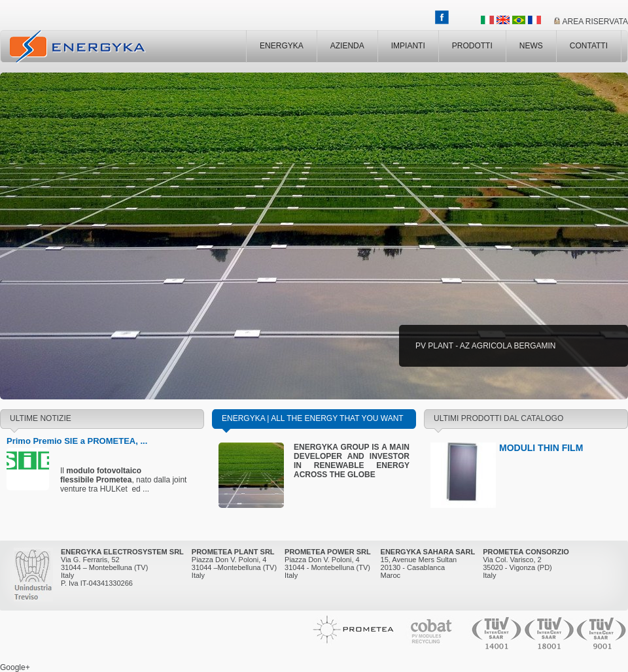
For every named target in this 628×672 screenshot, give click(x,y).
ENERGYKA (282, 46)
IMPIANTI (408, 46)
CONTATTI (589, 46)
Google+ (15, 667)
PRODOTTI (472, 46)
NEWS (531, 46)
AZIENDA (347, 46)
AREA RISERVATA (595, 22)
